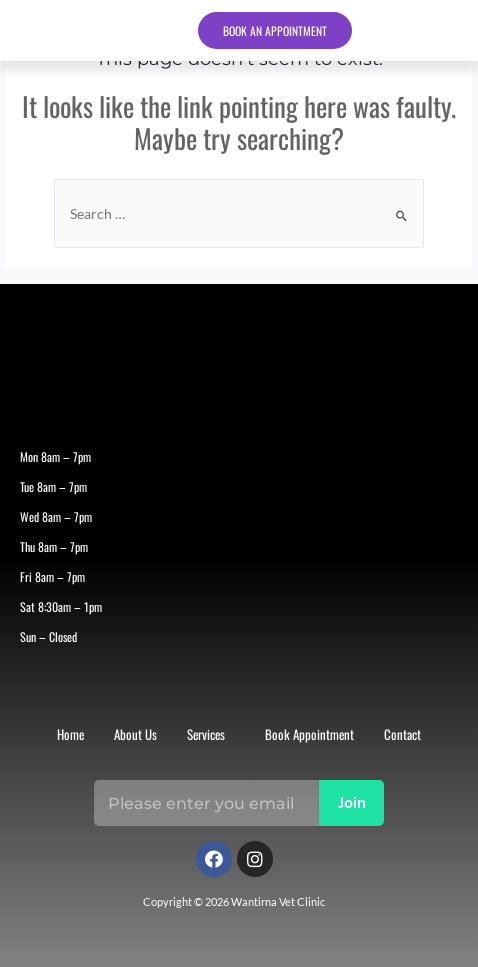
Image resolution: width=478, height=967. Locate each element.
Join (352, 804)
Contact (402, 734)
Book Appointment (309, 734)
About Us (135, 734)
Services (206, 734)
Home (70, 734)
